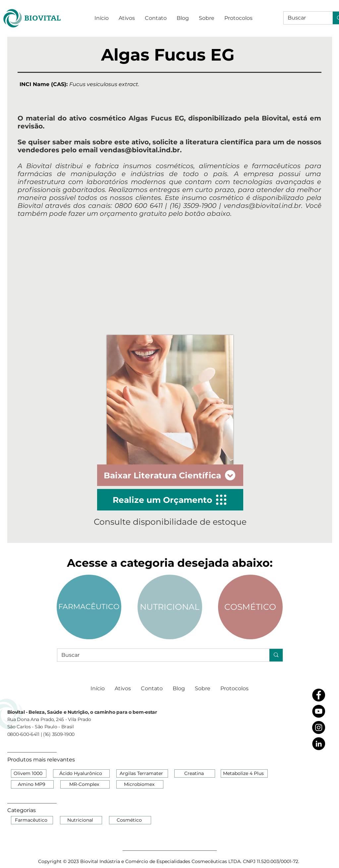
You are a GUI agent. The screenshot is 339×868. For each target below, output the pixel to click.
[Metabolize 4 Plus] (244, 773)
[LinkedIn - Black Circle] (319, 744)
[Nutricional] (81, 820)
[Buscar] (303, 18)
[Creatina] (195, 773)
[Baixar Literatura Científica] (170, 475)
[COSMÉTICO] (250, 607)
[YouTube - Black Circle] (319, 711)
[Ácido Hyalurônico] (81, 773)
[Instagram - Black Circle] (319, 727)
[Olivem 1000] (29, 773)
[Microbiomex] (140, 784)
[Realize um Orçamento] (170, 500)
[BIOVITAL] (43, 18)
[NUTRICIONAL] (170, 607)
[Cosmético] (130, 820)
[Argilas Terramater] (142, 773)
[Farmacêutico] (32, 820)
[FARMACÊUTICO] (89, 607)
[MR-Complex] (85, 784)
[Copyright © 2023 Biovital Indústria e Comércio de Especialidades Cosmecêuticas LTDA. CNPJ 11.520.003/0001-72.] (169, 861)
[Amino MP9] (32, 784)
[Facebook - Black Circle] (319, 695)
